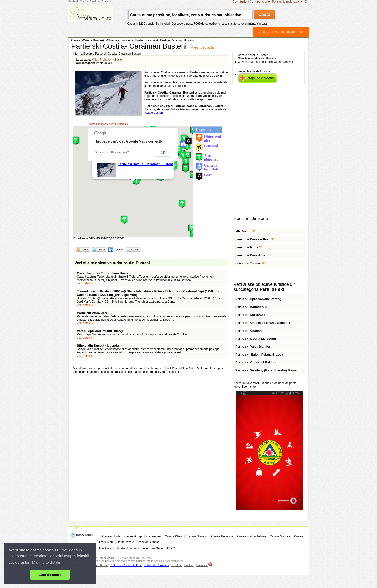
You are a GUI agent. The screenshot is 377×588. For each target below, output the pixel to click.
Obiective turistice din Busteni (257, 58)
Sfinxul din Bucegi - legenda (98, 346)
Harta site (202, 565)
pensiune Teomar (250, 263)
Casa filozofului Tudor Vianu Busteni (104, 273)
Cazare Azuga (133, 536)
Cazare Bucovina (222, 536)
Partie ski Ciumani (249, 331)
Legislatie (176, 565)
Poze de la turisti (149, 542)
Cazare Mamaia (280, 536)
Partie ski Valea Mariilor (253, 347)
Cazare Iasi (154, 536)
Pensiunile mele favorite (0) (290, 2)
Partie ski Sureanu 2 (250, 315)
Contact (189, 565)
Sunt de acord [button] (50, 575)
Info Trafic (105, 548)
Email (134, 250)
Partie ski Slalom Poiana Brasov (259, 354)
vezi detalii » (85, 283)
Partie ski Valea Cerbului (95, 313)
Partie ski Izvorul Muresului (256, 339)
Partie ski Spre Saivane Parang (258, 299)
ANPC (171, 548)
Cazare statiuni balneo (251, 536)
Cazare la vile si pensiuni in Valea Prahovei (265, 62)
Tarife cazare (126, 542)
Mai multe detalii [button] (46, 562)
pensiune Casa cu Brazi (255, 239)
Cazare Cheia (174, 536)
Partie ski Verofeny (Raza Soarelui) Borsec (267, 370)
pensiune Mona (249, 247)
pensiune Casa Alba (252, 255)
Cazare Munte (111, 536)
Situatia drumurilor (127, 548)
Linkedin (118, 250)
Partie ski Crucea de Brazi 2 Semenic (263, 323)
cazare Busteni (154, 113)
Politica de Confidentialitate (126, 565)
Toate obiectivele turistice (254, 71)
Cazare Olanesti (197, 536)
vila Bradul (245, 231)
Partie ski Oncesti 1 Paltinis (256, 362)
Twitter (101, 250)
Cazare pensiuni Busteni (253, 55)
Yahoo (85, 250)
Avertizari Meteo (153, 548)
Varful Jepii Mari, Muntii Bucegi (100, 331)
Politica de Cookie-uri (156, 565)
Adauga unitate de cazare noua (281, 32)
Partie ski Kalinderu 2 (251, 307)
